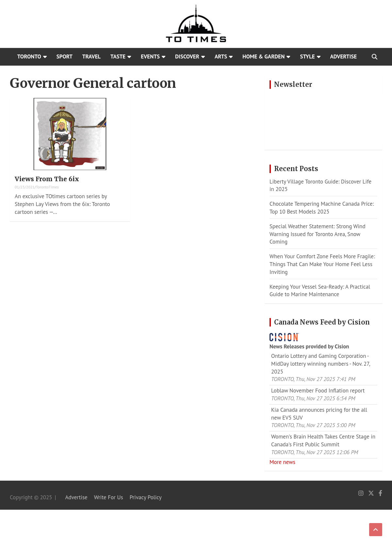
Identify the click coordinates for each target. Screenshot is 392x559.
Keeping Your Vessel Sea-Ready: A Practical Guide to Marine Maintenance (320, 291)
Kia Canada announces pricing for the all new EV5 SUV (319, 414)
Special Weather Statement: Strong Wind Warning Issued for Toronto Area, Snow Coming (318, 234)
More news (282, 462)
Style (307, 56)
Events (150, 56)
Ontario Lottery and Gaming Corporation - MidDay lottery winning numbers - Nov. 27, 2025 (320, 364)
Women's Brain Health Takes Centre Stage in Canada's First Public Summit (323, 440)
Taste (118, 56)
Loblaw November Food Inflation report (318, 391)
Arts (221, 56)
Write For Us (109, 497)
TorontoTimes (47, 187)
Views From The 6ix (47, 179)
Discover (187, 56)
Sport (65, 56)
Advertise (344, 56)
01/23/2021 (25, 187)
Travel (91, 56)
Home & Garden (263, 56)
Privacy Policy (146, 497)
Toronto (29, 56)
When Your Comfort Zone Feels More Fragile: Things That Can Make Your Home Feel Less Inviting (322, 264)
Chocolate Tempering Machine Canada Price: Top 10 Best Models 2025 (322, 208)
